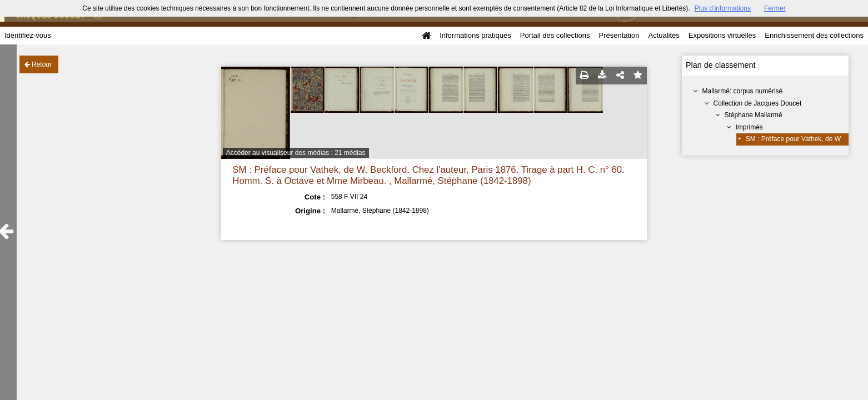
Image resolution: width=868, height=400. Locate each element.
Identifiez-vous (28, 35)
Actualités (664, 35)
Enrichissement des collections (814, 35)
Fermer (775, 8)
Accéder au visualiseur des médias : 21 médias (296, 153)
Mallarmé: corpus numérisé (743, 91)
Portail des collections (555, 35)
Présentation (619, 35)
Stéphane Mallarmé (754, 115)
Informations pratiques (475, 35)
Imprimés (749, 127)
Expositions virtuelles (722, 35)
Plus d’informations (723, 8)
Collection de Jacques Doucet (758, 103)
